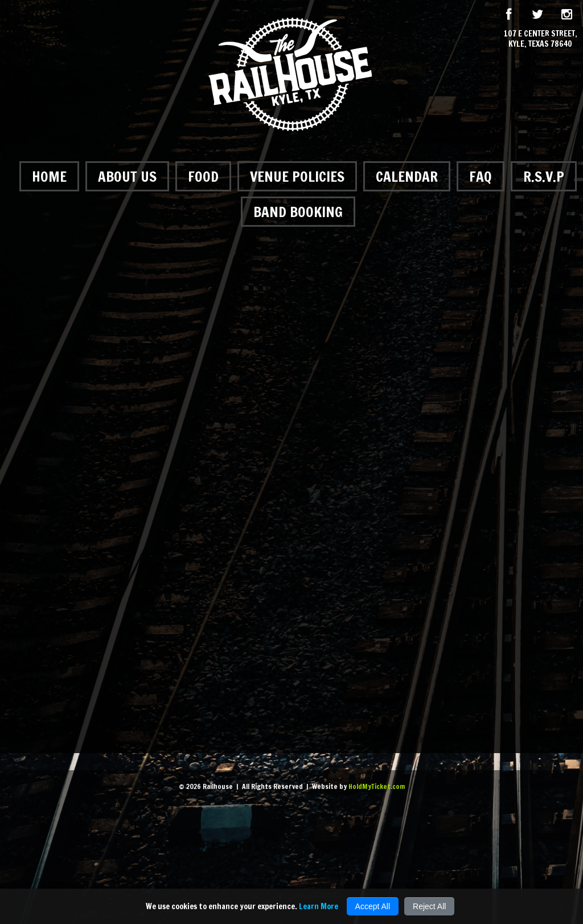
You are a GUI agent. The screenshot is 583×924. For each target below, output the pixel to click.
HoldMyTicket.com (377, 786)
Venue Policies (297, 176)
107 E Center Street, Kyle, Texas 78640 (541, 39)
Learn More (319, 906)
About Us (127, 176)
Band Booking (298, 212)
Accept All (373, 906)
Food (203, 176)
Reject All (429, 906)
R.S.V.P (544, 176)
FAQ (481, 176)
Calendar (407, 176)
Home (49, 176)
